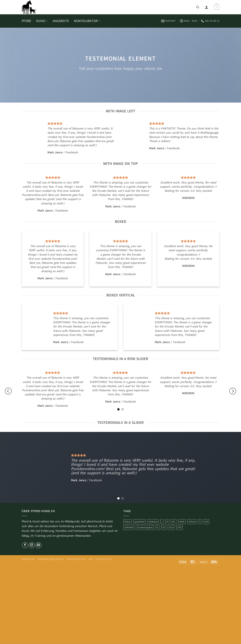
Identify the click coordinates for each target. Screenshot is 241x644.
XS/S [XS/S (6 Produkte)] (171, 527)
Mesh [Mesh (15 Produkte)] (182, 522)
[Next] (233, 391)
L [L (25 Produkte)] (162, 522)
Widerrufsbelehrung (51, 559)
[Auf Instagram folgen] (32, 545)
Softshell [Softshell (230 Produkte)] (129, 527)
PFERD (26, 21)
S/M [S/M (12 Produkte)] (206, 522)
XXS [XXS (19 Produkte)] (180, 527)
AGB (91, 559)
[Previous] (8, 391)
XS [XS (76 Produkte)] (164, 527)
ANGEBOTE (61, 21)
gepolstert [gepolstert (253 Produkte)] (139, 522)
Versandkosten (76, 559)
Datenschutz (104, 559)
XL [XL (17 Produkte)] (157, 527)
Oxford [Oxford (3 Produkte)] (192, 522)
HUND (42, 21)
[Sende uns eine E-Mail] (39, 545)
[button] (207, 7)
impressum (28, 559)
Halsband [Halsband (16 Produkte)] (153, 522)
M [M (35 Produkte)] (167, 522)
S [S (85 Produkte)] (200, 522)
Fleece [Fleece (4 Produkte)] (128, 522)
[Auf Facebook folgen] (25, 545)
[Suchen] (198, 7)
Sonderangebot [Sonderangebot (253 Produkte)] (145, 527)
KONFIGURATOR (87, 21)
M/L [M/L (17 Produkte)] (174, 522)
